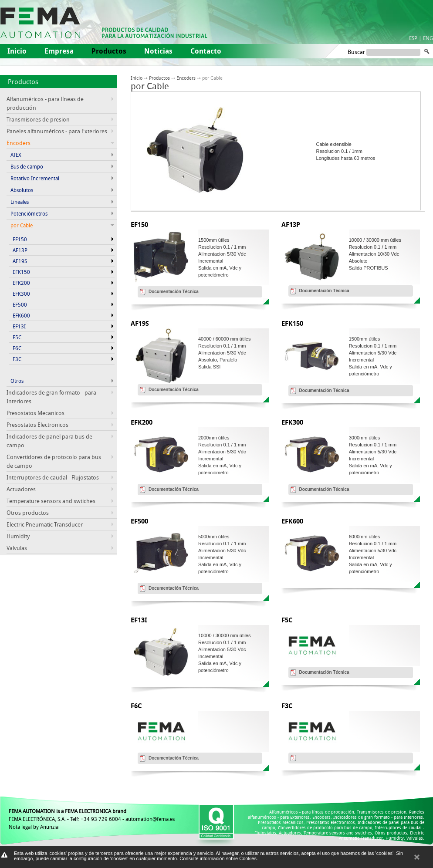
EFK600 (21, 315)
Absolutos (22, 190)
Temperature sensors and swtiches (51, 501)
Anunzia (49, 827)
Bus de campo (27, 166)
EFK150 (21, 272)
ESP (413, 38)
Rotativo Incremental (35, 178)
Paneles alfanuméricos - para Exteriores (57, 131)
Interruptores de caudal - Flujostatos (53, 477)
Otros (17, 381)
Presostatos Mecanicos (36, 413)
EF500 (20, 304)
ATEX (16, 155)
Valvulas (17, 548)
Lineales (20, 202)
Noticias (158, 51)
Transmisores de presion (38, 119)
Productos (23, 81)
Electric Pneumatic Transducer (45, 524)
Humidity (18, 536)
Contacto (206, 51)
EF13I (19, 326)
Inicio (17, 51)
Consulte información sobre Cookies (218, 858)
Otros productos (28, 513)
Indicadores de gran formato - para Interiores (378, 817)
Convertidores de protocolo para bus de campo (325, 828)
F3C (17, 359)
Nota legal (20, 827)
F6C (17, 348)
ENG (428, 38)
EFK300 (21, 294)
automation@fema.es (150, 819)
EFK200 (21, 283)
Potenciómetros (29, 213)
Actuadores (21, 489)
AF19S (20, 261)
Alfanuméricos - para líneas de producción (312, 812)
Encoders (186, 78)
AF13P (20, 250)
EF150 (20, 239)
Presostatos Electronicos (37, 425)
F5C (17, 337)
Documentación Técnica (174, 292)
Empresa (59, 51)
